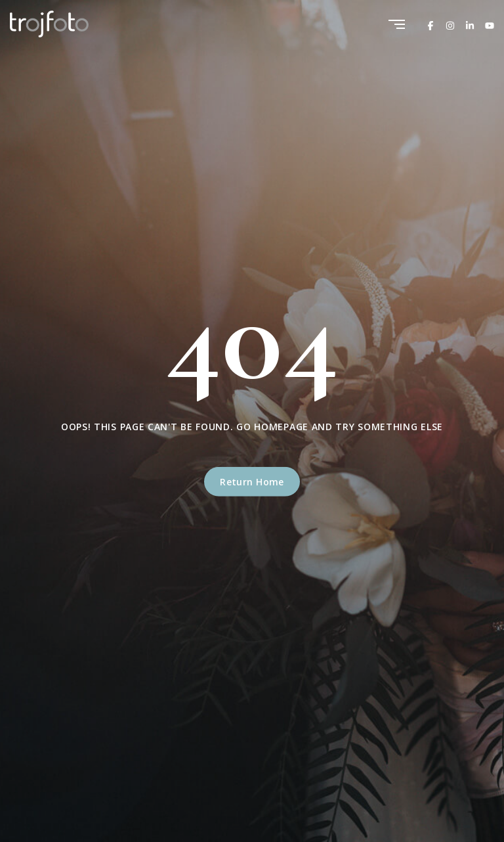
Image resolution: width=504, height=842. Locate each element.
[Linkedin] (470, 24)
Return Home (252, 482)
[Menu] (397, 25)
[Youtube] (490, 24)
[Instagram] (450, 24)
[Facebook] (430, 24)
